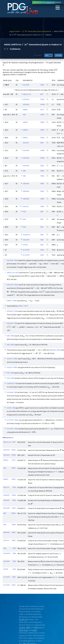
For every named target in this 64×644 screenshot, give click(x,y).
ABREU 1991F (23, 306)
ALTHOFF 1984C (13, 420)
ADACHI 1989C (12, 359)
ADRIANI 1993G (13, 285)
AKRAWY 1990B (12, 311)
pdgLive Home (15, 31)
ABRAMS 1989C (55, 350)
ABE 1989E (11, 336)
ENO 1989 (10, 373)
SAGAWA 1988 (12, 392)
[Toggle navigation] (58, 8)
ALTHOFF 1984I (12, 429)
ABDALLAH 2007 (13, 273)
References (8, 437)
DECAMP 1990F (12, 260)
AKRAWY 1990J (12, 323)
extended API (50, 2)
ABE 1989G (11, 345)
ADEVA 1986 (11, 408)
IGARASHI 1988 (12, 383)
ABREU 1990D (12, 301)
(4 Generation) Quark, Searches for (37, 31)
